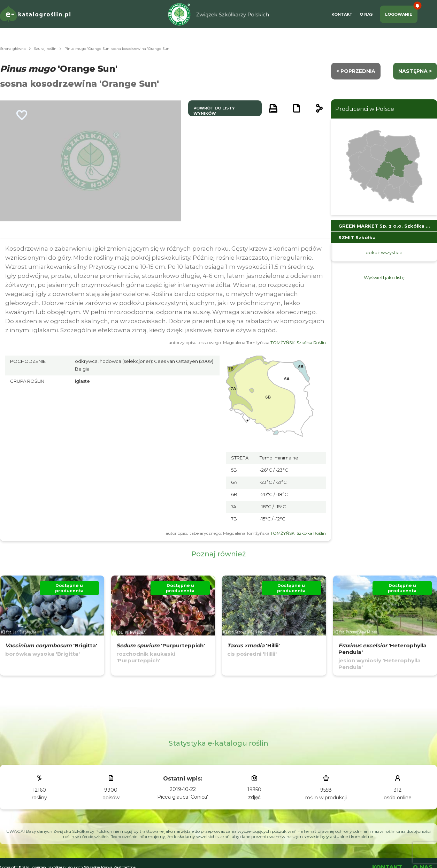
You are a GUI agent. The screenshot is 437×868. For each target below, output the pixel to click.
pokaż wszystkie (384, 252)
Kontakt (342, 14)
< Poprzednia (356, 71)
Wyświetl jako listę (384, 277)
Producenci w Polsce (365, 109)
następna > (415, 71)
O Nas (366, 14)
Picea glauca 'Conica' (183, 797)
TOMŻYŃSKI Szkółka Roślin (298, 342)
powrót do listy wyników (214, 111)
